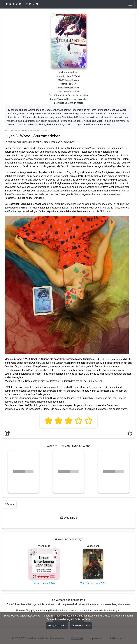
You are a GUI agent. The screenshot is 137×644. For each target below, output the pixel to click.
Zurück (9, 504)
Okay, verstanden (57, 626)
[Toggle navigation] (130, 4)
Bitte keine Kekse (81, 626)
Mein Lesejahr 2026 (44, 583)
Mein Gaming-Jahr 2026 (93, 583)
